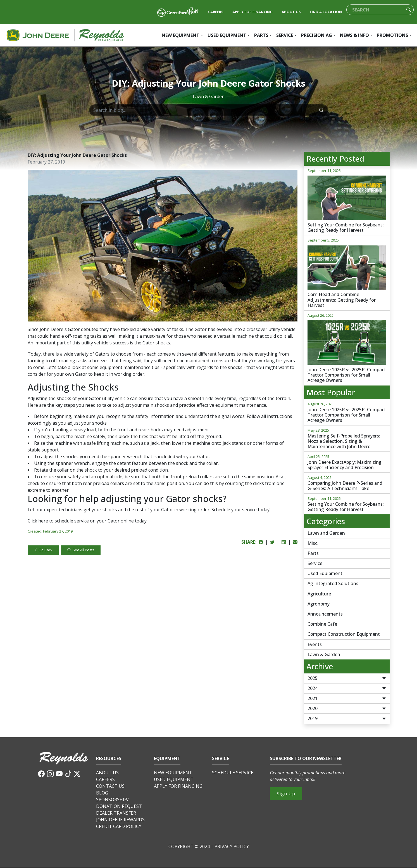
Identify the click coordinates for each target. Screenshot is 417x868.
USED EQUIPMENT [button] (227, 35)
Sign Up (286, 794)
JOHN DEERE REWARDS (120, 820)
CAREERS (216, 12)
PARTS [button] (261, 35)
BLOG (102, 793)
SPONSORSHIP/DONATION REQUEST (119, 803)
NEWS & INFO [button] (354, 35)
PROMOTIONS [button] (392, 35)
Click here (38, 521)
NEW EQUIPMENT (173, 773)
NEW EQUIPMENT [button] (181, 35)
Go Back (43, 550)
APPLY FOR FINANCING (252, 12)
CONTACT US (110, 786)
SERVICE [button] (285, 35)
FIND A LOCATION (326, 12)
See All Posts (81, 550)
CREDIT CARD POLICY (119, 826)
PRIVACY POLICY (232, 846)
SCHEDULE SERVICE (233, 773)
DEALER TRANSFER (116, 813)
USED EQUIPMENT (174, 779)
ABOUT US (291, 12)
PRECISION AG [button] (317, 35)
